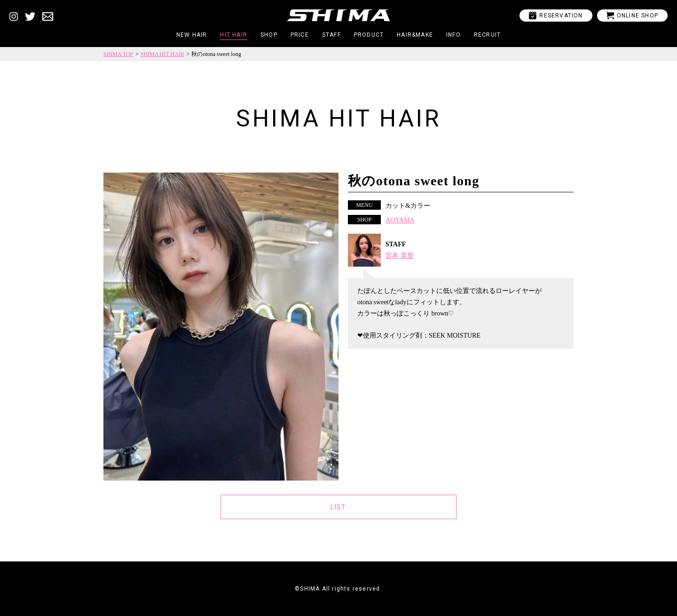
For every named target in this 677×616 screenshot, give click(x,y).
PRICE (300, 35)
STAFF (331, 35)
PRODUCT (369, 35)
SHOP (269, 35)
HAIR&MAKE (415, 35)
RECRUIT (487, 35)
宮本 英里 (400, 256)
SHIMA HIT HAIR (162, 54)
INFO (453, 35)
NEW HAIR (192, 35)
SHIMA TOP (118, 54)
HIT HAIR (234, 35)
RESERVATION (556, 15)
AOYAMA (400, 220)
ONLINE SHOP (632, 15)
